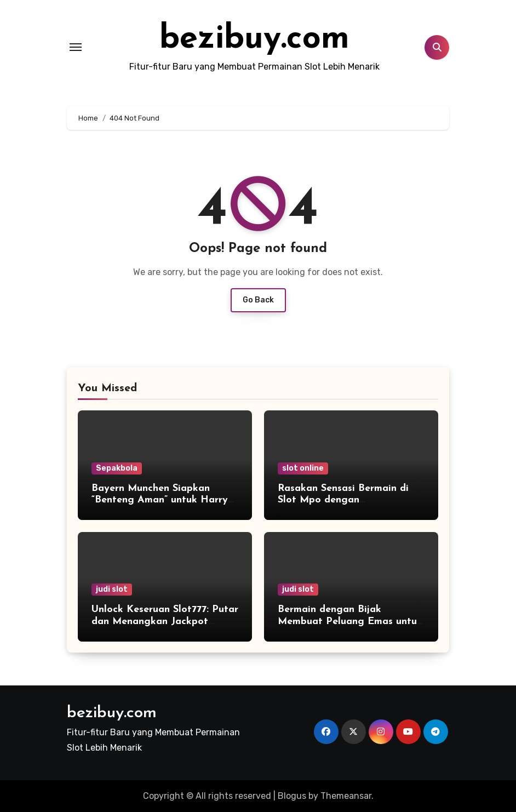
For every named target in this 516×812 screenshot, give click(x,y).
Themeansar (346, 796)
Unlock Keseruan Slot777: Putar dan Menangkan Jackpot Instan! (165, 621)
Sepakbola (117, 468)
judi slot (112, 589)
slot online (303, 468)
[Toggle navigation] (76, 47)
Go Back (258, 300)
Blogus (292, 796)
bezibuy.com (254, 39)
